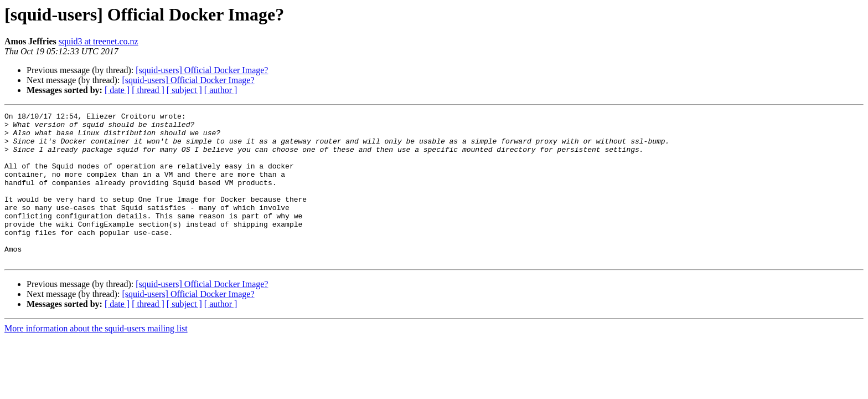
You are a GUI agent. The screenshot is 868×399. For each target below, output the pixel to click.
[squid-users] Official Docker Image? (202, 70)
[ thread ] (148, 90)
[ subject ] (184, 90)
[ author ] (221, 90)
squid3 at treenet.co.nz (99, 41)
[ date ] (117, 90)
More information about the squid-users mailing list (96, 358)
